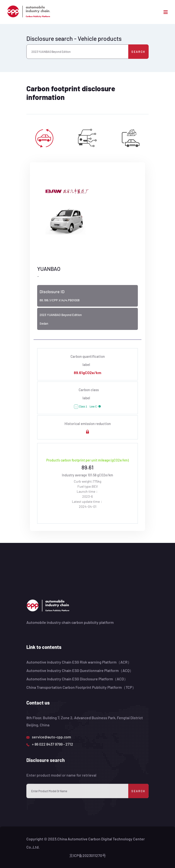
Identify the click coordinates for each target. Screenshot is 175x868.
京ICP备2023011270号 (88, 855)
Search (138, 52)
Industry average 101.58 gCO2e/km (87, 475)
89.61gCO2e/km (87, 373)
